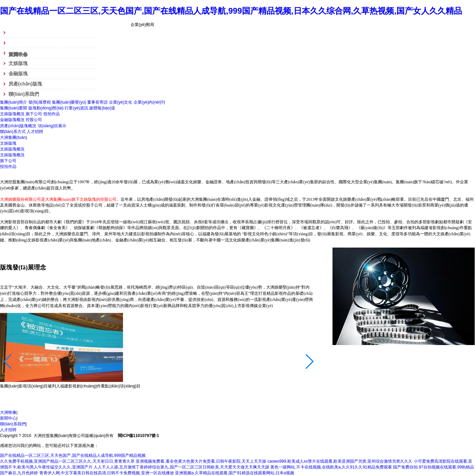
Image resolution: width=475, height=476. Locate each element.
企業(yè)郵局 (142, 25)
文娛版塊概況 (12, 114)
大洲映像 (8, 412)
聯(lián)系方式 (13, 132)
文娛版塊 (8, 143)
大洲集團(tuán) (13, 137)
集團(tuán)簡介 (13, 102)
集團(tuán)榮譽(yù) (69, 102)
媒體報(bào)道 (102, 108)
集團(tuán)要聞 (13, 108)
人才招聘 (35, 132)
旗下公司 (34, 114)
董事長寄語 (97, 102)
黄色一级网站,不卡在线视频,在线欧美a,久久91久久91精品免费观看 (331, 467)
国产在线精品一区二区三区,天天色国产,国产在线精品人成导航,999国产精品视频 (73, 455)
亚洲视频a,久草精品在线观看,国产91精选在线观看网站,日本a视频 (235, 473)
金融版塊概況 (12, 120)
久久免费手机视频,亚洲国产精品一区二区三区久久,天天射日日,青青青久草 (67, 461)
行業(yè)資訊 (76, 108)
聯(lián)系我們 (13, 424)
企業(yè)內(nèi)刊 (150, 102)
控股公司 (34, 120)
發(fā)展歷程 (40, 102)
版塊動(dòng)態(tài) (46, 108)
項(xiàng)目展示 (52, 126)
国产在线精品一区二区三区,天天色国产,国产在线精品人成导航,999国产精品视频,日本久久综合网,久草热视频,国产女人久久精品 (231, 11)
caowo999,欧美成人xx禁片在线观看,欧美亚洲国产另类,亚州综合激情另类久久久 (340, 461)
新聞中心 (8, 418)
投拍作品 (52, 114)
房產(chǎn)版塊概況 (18, 126)
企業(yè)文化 (121, 102)
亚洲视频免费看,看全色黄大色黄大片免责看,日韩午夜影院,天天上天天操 (201, 461)
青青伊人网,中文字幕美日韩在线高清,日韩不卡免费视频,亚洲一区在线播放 (107, 473)
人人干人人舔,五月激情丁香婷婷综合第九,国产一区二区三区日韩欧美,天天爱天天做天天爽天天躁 (181, 467)
